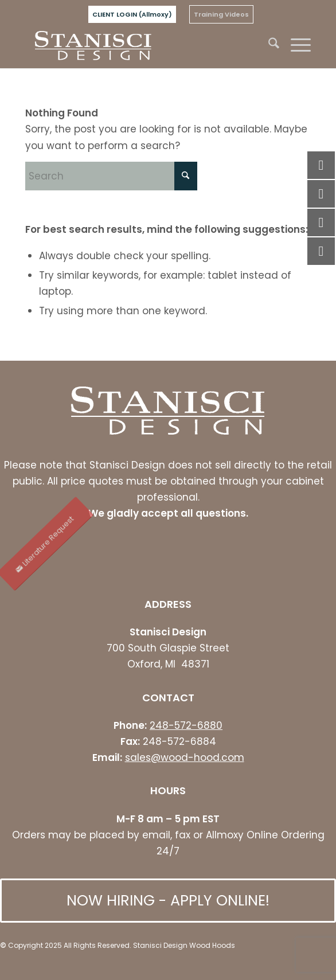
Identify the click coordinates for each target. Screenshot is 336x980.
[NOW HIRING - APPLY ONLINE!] (168, 901)
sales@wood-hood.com (185, 758)
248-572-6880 (186, 725)
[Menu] (295, 45)
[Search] (268, 45)
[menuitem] (132, 14)
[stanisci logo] (139, 45)
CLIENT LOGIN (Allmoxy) (132, 14)
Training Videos (221, 14)
